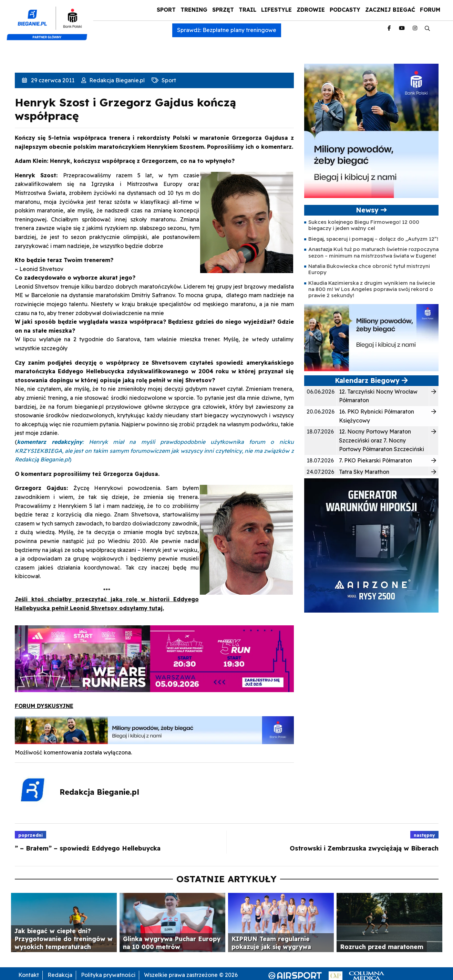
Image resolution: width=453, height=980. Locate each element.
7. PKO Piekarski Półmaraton (375, 460)
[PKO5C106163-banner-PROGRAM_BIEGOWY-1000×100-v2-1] (154, 729)
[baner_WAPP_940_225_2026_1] (154, 658)
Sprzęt (223, 10)
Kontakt (29, 975)
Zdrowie (311, 10)
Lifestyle (276, 10)
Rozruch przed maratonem (382, 947)
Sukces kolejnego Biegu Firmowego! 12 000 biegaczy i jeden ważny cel (364, 225)
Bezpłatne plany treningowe (239, 30)
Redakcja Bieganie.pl (116, 80)
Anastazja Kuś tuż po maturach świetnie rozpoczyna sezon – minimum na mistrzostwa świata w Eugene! (373, 252)
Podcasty (345, 10)
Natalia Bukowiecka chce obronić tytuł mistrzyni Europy (369, 269)
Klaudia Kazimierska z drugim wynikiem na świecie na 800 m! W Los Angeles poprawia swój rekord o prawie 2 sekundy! (372, 289)
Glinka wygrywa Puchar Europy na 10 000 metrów (172, 943)
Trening (194, 10)
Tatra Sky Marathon (364, 472)
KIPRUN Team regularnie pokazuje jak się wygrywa (271, 943)
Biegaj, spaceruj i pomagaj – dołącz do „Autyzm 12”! (373, 239)
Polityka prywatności (108, 975)
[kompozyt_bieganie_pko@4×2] (50, 20)
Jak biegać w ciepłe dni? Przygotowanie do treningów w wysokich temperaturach (64, 939)
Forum (430, 10)
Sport (166, 10)
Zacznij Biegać (390, 10)
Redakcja (60, 975)
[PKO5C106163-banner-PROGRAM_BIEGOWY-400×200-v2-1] (371, 337)
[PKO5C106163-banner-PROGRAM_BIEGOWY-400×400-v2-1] (371, 130)
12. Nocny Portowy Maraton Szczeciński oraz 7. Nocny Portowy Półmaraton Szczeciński (382, 440)
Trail (248, 10)
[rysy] (371, 545)
